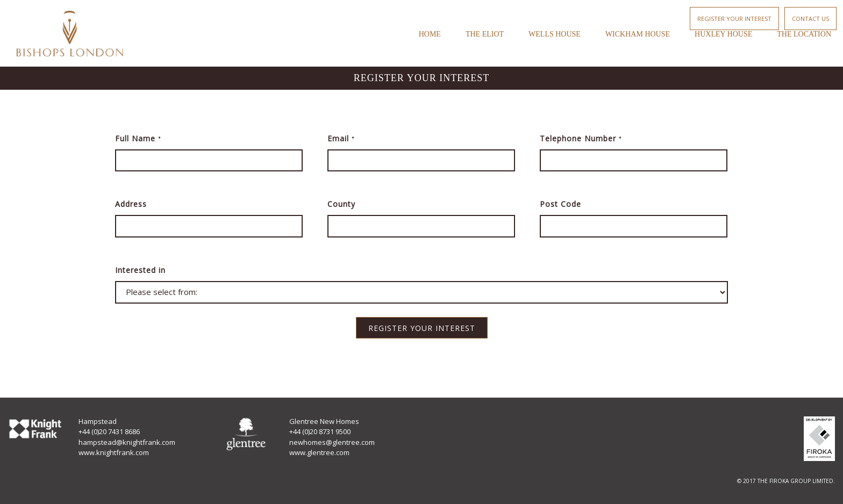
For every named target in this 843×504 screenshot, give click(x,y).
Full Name (138, 138)
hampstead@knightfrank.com (127, 442)
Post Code (560, 204)
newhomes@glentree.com (332, 442)
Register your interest (734, 19)
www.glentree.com (319, 452)
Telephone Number (581, 138)
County (341, 204)
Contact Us (810, 19)
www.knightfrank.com (114, 452)
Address (131, 204)
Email (341, 138)
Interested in (140, 270)
